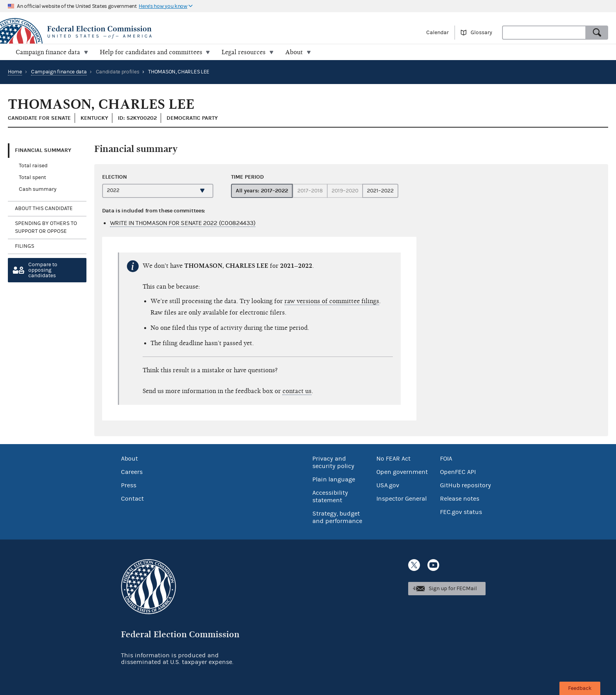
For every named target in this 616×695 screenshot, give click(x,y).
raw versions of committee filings (332, 301)
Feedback (580, 688)
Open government (402, 472)
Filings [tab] (25, 246)
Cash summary (38, 189)
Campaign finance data (59, 72)
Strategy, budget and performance (337, 517)
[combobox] (544, 33)
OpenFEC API (458, 472)
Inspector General (401, 499)
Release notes (460, 499)
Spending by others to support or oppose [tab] (46, 227)
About (129, 459)
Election (115, 176)
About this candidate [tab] (44, 208)
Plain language (334, 479)
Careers (132, 472)
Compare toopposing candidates (43, 270)
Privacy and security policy (333, 462)
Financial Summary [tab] (43, 150)
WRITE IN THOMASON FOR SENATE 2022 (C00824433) (183, 223)
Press (129, 485)
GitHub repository (466, 485)
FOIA (446, 459)
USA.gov (388, 485)
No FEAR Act (393, 459)
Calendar (437, 33)
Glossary (481, 33)
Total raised (33, 166)
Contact (132, 499)
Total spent (32, 177)
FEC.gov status (461, 512)
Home (15, 72)
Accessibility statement (330, 497)
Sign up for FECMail (453, 589)
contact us (297, 391)
